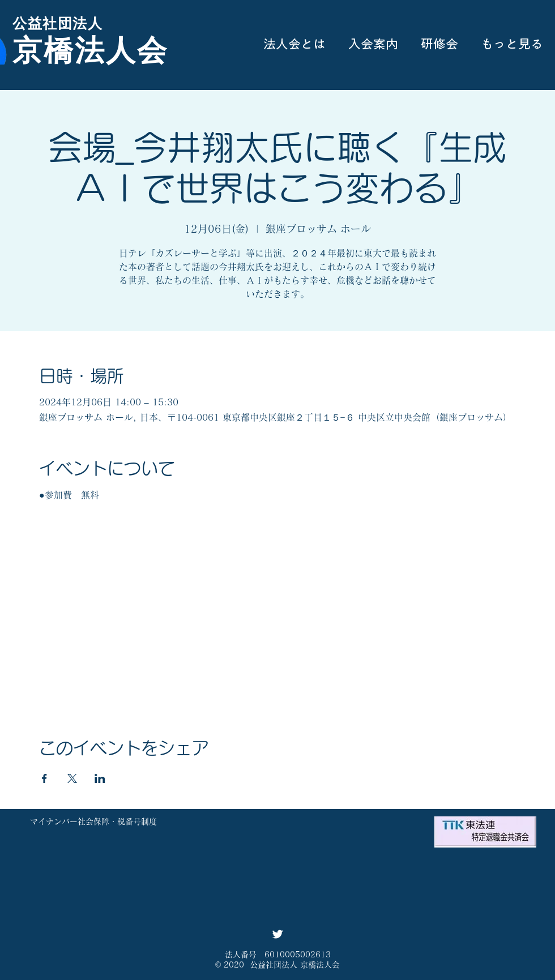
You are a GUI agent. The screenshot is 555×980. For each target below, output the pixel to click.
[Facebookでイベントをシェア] (44, 778)
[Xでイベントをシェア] (72, 778)
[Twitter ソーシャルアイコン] (277, 934)
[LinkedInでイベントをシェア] (100, 778)
